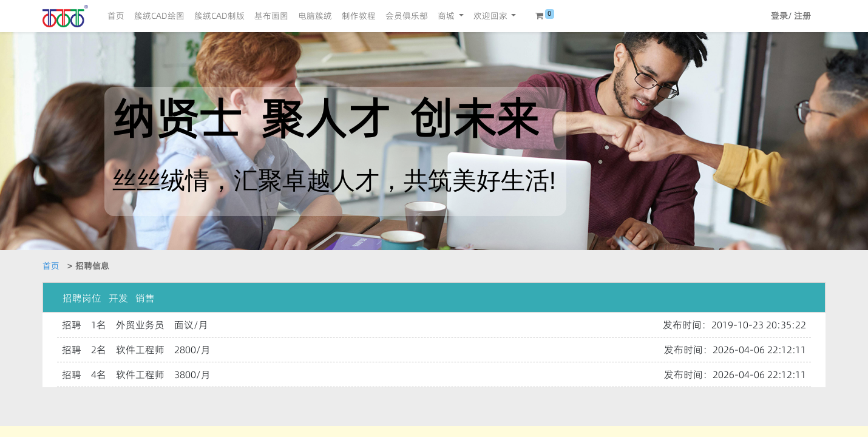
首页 (51, 266)
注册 (802, 16)
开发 (118, 298)
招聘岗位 (82, 298)
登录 (779, 16)
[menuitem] (116, 16)
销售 (145, 298)
